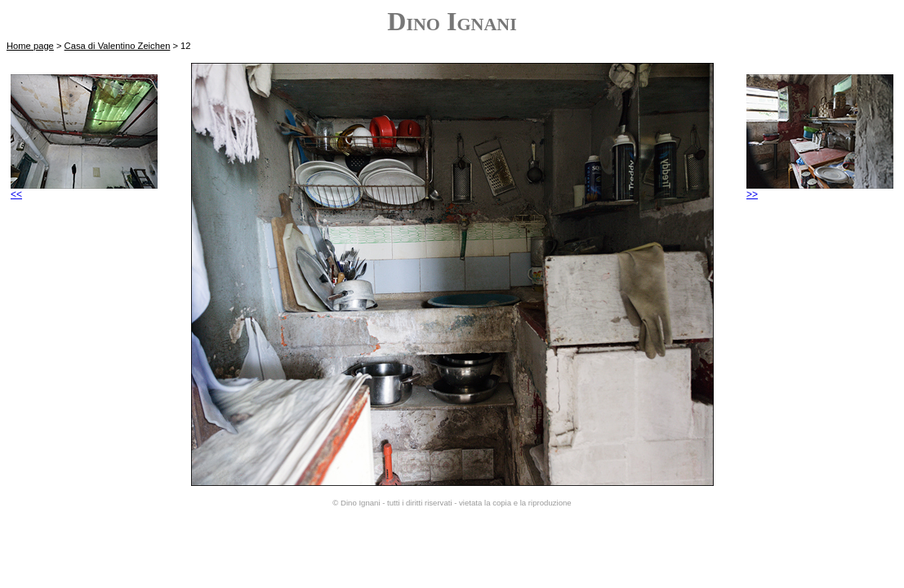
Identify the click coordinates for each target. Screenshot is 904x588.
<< (84, 190)
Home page (30, 46)
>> (820, 190)
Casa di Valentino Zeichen (118, 46)
